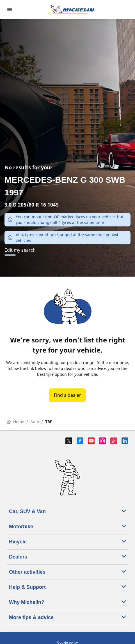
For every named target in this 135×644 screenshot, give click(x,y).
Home (15, 422)
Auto (35, 422)
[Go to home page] (73, 10)
